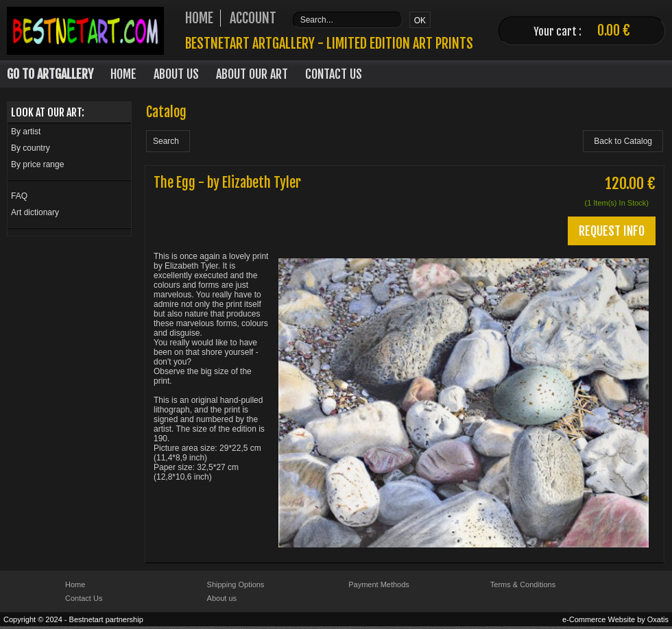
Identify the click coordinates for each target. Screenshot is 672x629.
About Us (176, 74)
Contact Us (334, 74)
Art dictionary (35, 212)
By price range (37, 164)
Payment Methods (379, 584)
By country (31, 148)
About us (222, 598)
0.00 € (614, 30)
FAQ (19, 196)
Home (123, 74)
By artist (26, 132)
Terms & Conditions (523, 584)
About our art (252, 74)
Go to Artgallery (50, 74)
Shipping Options (236, 584)
